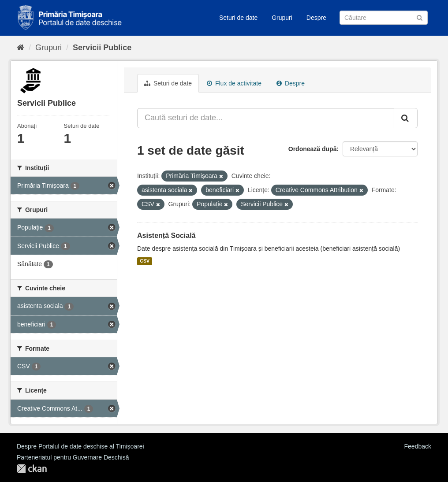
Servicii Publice (102, 48)
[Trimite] (420, 17)
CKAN (32, 469)
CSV (145, 261)
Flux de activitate (234, 83)
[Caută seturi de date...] (266, 118)
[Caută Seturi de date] (384, 18)
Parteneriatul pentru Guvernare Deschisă (73, 457)
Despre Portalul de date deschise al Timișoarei (80, 446)
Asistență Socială (166, 235)
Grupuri (282, 18)
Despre (316, 18)
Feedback (418, 446)
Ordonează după (313, 149)
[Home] (21, 48)
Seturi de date (238, 18)
